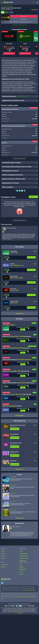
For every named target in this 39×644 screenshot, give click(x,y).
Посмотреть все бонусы (19, 159)
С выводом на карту (24, 556)
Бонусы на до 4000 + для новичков (16, 372)
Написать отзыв (33, 197)
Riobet (25, 44)
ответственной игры (15, 612)
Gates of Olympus (14, 435)
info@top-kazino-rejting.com (30, 591)
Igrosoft (12, 463)
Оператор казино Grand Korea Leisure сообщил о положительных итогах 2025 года (20, 505)
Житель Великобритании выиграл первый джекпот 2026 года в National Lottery (22, 497)
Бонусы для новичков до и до (17, 360)
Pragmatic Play (13, 427)
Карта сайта (3, 559)
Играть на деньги (31, 257)
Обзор (3, 12)
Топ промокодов (24, 19)
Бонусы (7, 12)
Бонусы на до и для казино (16, 348)
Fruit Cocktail (13, 461)
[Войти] (37, 2)
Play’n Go (21, 572)
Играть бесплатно (9, 53)
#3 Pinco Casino (14, 276)
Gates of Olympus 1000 (16, 444)
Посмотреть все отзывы (20, 220)
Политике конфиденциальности (24, 597)
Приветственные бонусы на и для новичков (19, 383)
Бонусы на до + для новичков (17, 336)
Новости (3, 552)
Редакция (3, 554)
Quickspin (21, 575)
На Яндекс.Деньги (23, 554)
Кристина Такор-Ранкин (15, 527)
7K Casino (34, 358)
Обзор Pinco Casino (32, 346)
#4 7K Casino (13, 289)
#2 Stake (12, 264)
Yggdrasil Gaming (23, 570)
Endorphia (21, 568)
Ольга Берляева (11, 228)
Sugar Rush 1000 (14, 453)
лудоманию (20, 614)
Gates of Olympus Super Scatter (18, 426)
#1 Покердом (13, 251)
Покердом (34, 323)
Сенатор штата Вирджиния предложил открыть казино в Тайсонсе (22, 488)
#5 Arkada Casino (14, 301)
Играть (23, 330)
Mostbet (35, 393)
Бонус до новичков (12, 407)
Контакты (3, 556)
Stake (35, 405)
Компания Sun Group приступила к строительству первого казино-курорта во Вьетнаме (23, 513)
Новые (21, 552)
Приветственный (6, 323)
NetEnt (21, 565)
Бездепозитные (4, 565)
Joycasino (34, 381)
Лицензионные (23, 561)
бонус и (9, 325)
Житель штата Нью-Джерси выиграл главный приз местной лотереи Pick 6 (21, 480)
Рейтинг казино (24, 16)
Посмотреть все (19, 313)
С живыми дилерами (24, 559)
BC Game (34, 370)
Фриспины (3, 568)
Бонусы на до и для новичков (17, 395)
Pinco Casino (9, 44)
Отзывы (11, 12)
